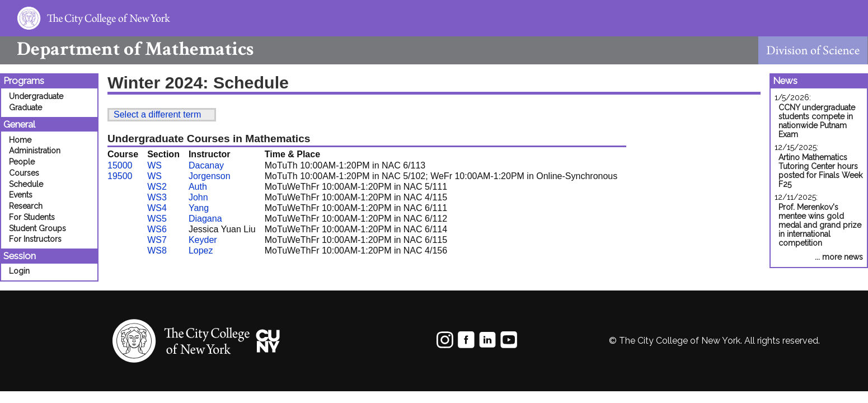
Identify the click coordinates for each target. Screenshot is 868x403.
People (22, 162)
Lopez (201, 250)
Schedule (26, 184)
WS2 (157, 187)
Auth (198, 187)
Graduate (25, 107)
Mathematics (127, 49)
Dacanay (206, 165)
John (198, 197)
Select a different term (157, 114)
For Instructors (35, 239)
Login (19, 271)
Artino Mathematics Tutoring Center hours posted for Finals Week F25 (820, 171)
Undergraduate (36, 96)
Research (26, 206)
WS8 (157, 250)
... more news (839, 257)
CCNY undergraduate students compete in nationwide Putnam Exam (817, 121)
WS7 (157, 240)
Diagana (205, 219)
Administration (35, 151)
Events (21, 195)
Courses (24, 173)
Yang (199, 208)
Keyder (203, 240)
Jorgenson (210, 176)
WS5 (157, 219)
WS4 (157, 208)
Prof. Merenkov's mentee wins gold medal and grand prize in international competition (820, 225)
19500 (120, 176)
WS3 (157, 197)
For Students (32, 217)
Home (20, 140)
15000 (120, 165)
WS (154, 165)
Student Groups (37, 228)
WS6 (157, 229)
